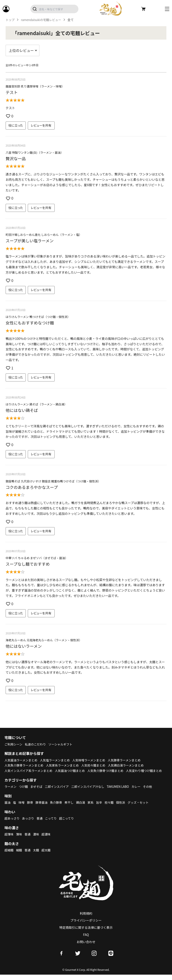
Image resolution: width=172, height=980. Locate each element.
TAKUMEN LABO (122, 792)
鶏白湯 (83, 808)
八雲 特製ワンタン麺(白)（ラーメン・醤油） (34, 152)
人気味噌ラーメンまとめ (92, 760)
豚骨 (31, 808)
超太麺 (47, 855)
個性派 (125, 808)
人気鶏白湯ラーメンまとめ (131, 765)
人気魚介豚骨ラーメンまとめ (25, 765)
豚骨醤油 (43, 808)
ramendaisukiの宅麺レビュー (42, 20)
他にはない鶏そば (22, 410)
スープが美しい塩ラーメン (30, 241)
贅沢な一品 (16, 158)
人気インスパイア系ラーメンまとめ (29, 771)
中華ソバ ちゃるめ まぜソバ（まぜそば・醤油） (37, 558)
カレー (141, 792)
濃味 (37, 839)
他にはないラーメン (24, 646)
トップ (10, 20)
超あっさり (12, 824)
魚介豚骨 (58, 808)
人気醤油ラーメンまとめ (22, 760)
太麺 (37, 855)
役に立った (16, 125)
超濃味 (47, 839)
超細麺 (9, 855)
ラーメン (11, 792)
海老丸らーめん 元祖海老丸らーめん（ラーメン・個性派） (44, 640)
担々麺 (112, 808)
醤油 (8, 808)
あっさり (29, 824)
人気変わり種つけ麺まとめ (23, 776)
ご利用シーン (14, 744)
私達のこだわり (37, 744)
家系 (93, 808)
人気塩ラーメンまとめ (57, 760)
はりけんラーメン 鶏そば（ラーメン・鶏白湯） (36, 404)
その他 (153, 792)
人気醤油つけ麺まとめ (73, 771)
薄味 (19, 839)
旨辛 (102, 808)
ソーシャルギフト (63, 744)
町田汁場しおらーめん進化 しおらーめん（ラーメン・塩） (44, 235)
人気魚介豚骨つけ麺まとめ (110, 771)
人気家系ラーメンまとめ (65, 765)
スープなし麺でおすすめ (28, 564)
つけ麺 (24, 792)
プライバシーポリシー (86, 926)
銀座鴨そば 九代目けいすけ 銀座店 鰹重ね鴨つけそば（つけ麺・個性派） (53, 481)
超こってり (69, 824)
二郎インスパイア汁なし (91, 792)
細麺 (19, 855)
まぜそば (38, 792)
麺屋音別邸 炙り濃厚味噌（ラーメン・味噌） (35, 86)
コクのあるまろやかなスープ (32, 487)
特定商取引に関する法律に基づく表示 (86, 933)
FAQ (86, 940)
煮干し (71, 808)
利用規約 (86, 918)
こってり (52, 824)
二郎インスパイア (59, 792)
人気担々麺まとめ (97, 765)
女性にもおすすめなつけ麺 (30, 323)
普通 (41, 824)
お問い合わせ (86, 947)
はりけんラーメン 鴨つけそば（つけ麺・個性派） (38, 317)
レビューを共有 (41, 125)
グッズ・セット (143, 808)
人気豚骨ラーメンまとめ (129, 760)
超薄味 (9, 839)
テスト (12, 92)
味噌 (22, 808)
